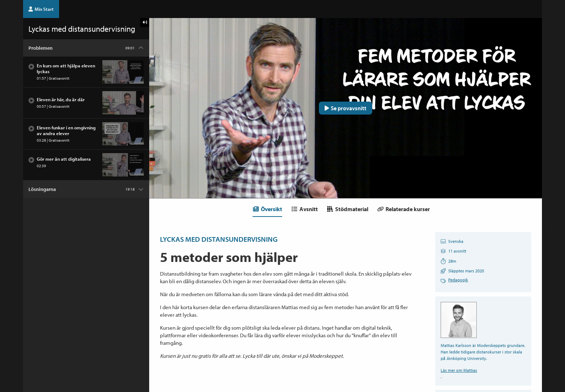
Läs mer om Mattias (459, 370)
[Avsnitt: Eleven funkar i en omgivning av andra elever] (86, 134)
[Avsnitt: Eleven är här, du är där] (86, 103)
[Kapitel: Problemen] (86, 48)
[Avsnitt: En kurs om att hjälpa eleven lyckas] (86, 72)
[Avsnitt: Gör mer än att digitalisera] (86, 165)
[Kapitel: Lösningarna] (86, 189)
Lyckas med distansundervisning (219, 239)
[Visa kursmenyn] (145, 23)
